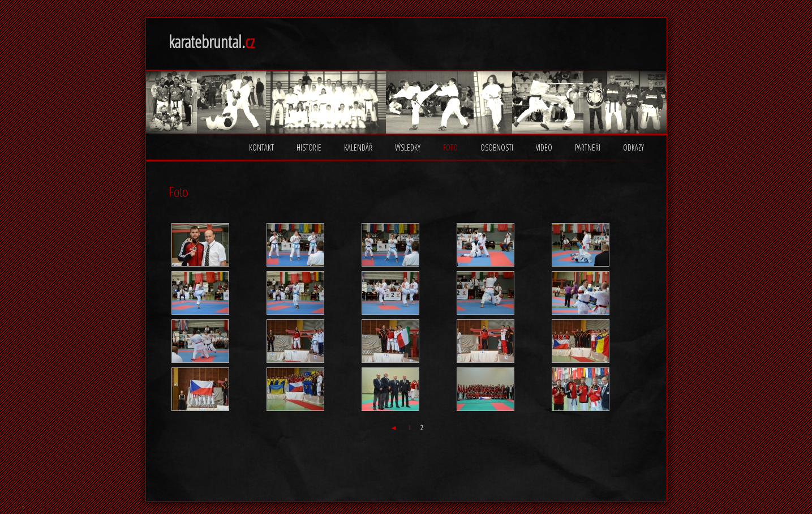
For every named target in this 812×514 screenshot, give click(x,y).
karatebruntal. (212, 42)
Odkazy (633, 147)
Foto (450, 147)
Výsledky (408, 147)
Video (544, 147)
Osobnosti (497, 147)
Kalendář (358, 147)
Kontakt (261, 147)
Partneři (588, 147)
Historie (309, 147)
